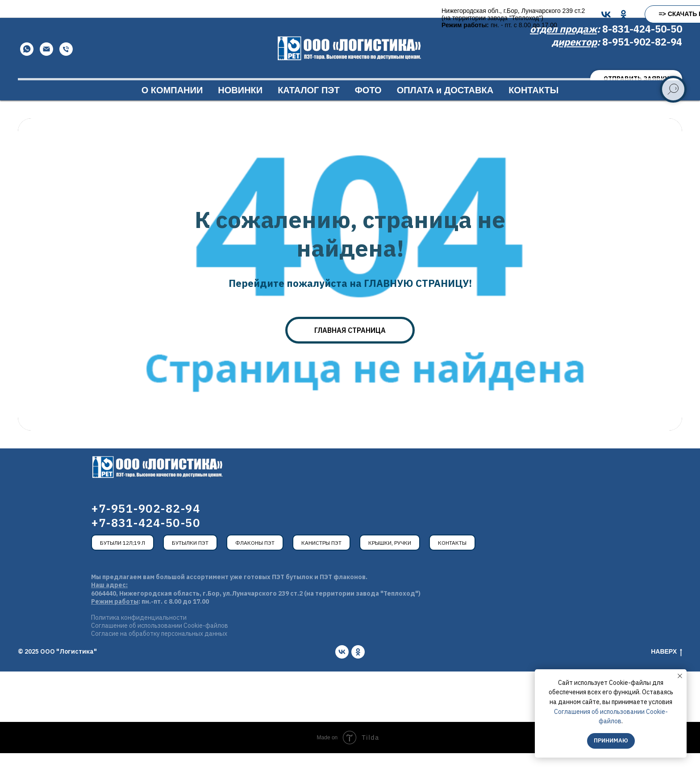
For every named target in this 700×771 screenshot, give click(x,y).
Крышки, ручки (390, 561)
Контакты (452, 561)
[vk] (342, 670)
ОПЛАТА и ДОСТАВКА (445, 108)
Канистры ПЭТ (321, 561)
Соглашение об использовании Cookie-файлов (160, 643)
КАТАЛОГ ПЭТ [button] (309, 108)
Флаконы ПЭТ (255, 561)
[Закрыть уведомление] (680, 676)
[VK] (349, 15)
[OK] (367, 15)
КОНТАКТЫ (533, 108)
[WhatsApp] (27, 67)
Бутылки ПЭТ (190, 561)
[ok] (358, 670)
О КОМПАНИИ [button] (172, 108)
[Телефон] (66, 67)
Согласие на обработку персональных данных (159, 651)
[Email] (46, 67)
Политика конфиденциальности (139, 635)
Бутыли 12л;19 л (123, 561)
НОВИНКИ (240, 108)
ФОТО (368, 108)
